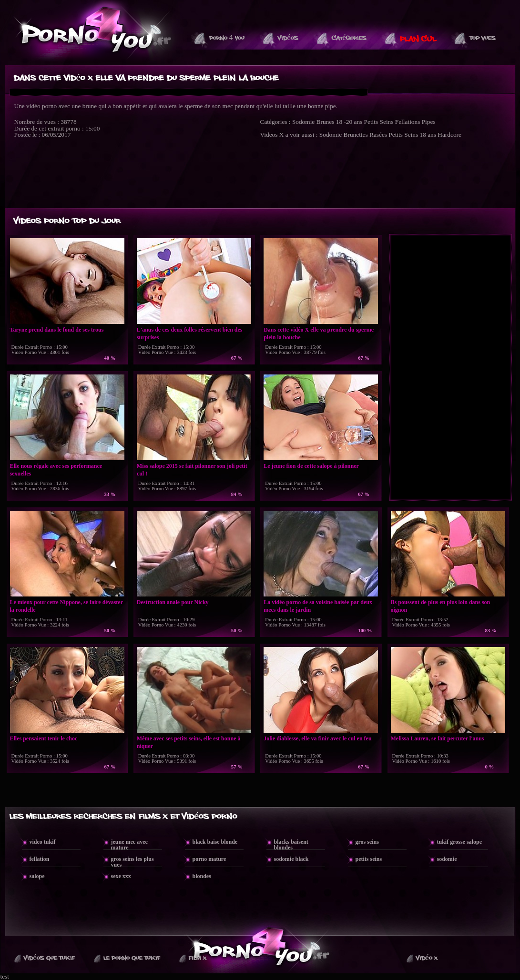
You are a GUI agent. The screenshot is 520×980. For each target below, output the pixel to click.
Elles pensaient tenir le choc (44, 738)
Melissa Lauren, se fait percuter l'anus (438, 738)
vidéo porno (41, 106)
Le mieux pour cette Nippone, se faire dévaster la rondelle (66, 606)
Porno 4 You (227, 38)
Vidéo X (427, 958)
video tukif (43, 842)
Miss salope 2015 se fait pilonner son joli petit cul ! (192, 470)
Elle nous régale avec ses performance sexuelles (56, 470)
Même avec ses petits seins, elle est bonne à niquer (189, 742)
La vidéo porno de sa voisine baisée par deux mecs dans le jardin (318, 606)
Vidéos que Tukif (49, 958)
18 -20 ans (349, 122)
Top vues (483, 38)
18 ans (428, 135)
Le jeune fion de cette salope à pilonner (311, 466)
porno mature (209, 859)
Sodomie (303, 122)
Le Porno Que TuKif (132, 958)
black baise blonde (215, 842)
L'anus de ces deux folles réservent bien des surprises (190, 333)
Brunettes (356, 135)
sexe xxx (121, 876)
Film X (198, 958)
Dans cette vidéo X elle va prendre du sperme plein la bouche (319, 333)
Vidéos (288, 38)
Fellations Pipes (415, 122)
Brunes (326, 122)
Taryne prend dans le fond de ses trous (57, 330)
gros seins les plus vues (133, 862)
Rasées (378, 135)
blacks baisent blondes (291, 845)
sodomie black (291, 859)
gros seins (367, 842)
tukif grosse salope (459, 842)
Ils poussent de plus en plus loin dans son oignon (441, 606)
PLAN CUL (418, 39)
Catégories (349, 38)
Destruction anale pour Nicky (173, 602)
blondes (202, 876)
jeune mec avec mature (129, 845)
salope (37, 876)
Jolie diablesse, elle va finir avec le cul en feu (317, 738)
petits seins (369, 859)
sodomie (447, 859)
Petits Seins (379, 122)
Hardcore (449, 135)
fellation (40, 859)
